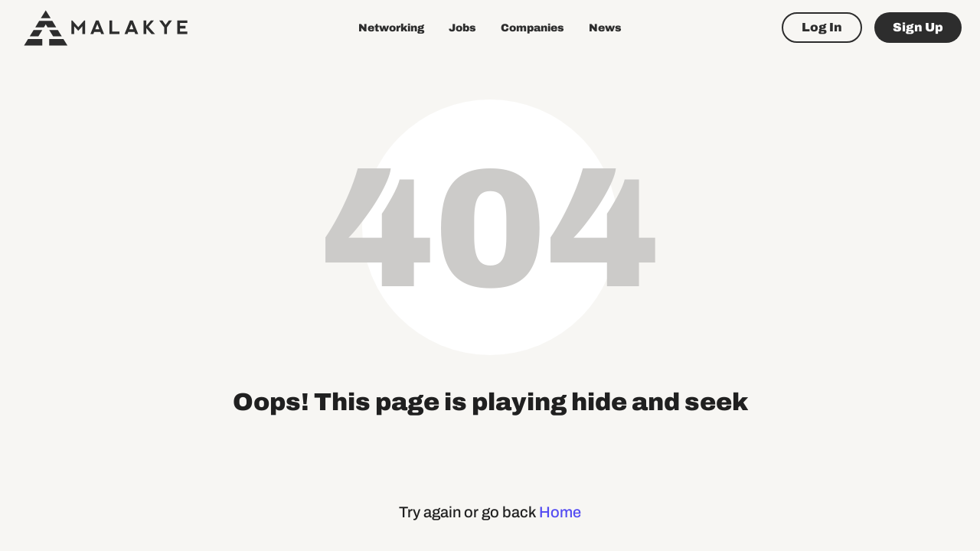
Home (560, 512)
